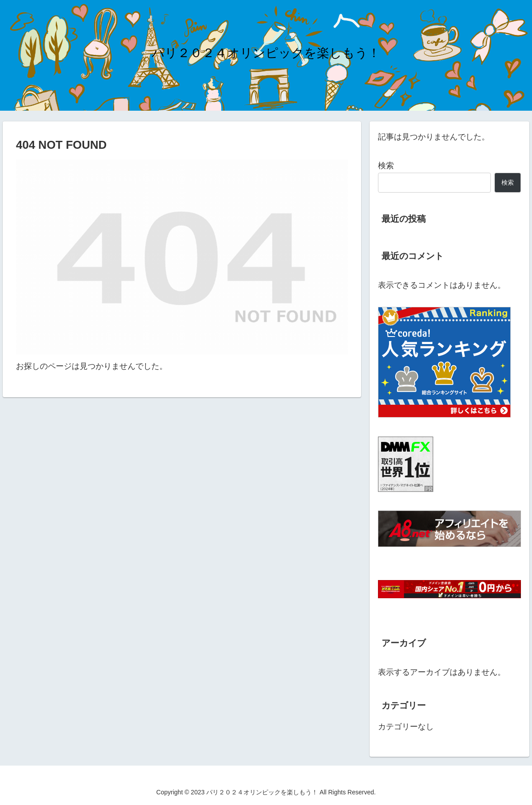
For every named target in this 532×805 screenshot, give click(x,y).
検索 (386, 166)
